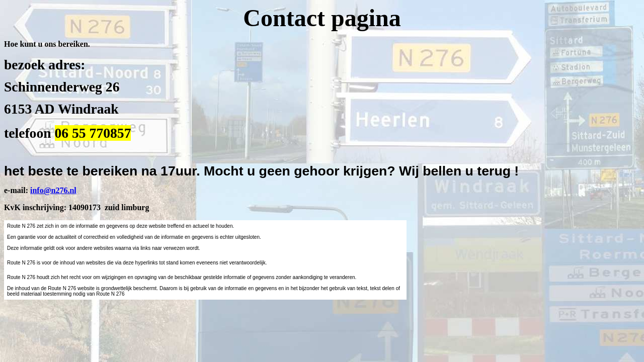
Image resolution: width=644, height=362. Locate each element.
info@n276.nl (53, 190)
